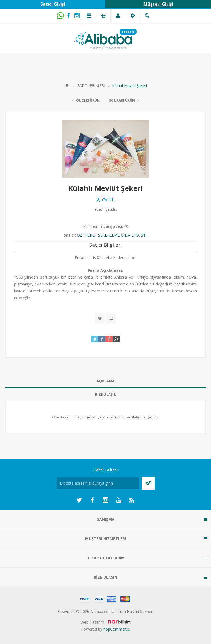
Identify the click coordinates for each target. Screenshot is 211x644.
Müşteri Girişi (158, 4)
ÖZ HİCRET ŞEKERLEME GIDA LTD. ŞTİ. (112, 235)
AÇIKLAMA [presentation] (105, 381)
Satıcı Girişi (53, 4)
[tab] (105, 381)
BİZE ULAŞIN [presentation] (106, 394)
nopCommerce (117, 629)
